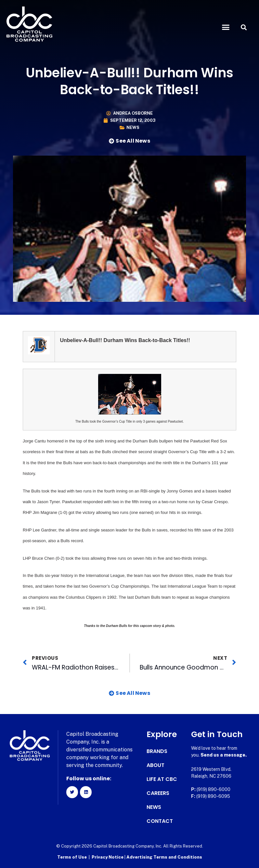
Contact (160, 821)
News (133, 128)
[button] (226, 27)
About (155, 765)
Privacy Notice (108, 857)
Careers (158, 793)
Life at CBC (162, 779)
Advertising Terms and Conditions (164, 857)
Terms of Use (72, 857)
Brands (157, 751)
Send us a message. (224, 755)
